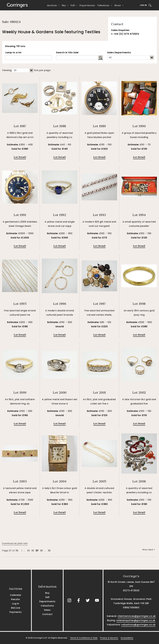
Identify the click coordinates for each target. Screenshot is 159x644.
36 (33, 551)
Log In (143, 5)
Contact (47, 614)
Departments (87, 5)
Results (16, 599)
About (118, 5)
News (47, 610)
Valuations (103, 5)
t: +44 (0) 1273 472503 (125, 34)
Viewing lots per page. (27, 70)
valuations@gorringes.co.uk (138, 625)
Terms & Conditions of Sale (84, 638)
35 (29, 551)
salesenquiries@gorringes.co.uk (136, 620)
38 (41, 551)
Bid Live (16, 608)
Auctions (52, 5)
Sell (73, 5)
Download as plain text (15, 543)
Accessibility (127, 638)
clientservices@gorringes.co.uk (137, 616)
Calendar (16, 595)
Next (152, 550)
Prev (145, 550)
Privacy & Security (109, 638)
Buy (64, 5)
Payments (16, 612)
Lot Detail (20, 157)
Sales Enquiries (120, 30)
